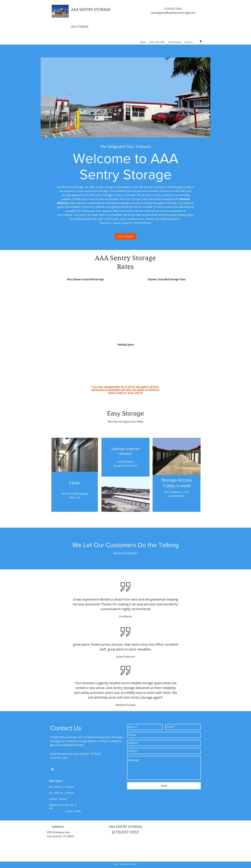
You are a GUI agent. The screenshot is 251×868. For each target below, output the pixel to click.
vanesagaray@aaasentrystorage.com (173, 13)
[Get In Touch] (125, 236)
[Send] (164, 786)
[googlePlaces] (201, 42)
